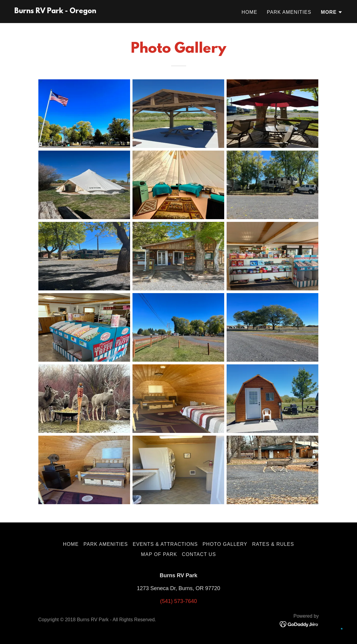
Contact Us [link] (199, 554)
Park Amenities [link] (289, 12)
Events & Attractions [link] (165, 544)
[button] (332, 12)
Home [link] (250, 12)
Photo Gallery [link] (225, 544)
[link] (55, 11)
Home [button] (71, 544)
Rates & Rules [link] (273, 544)
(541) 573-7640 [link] (178, 601)
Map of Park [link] (159, 554)
